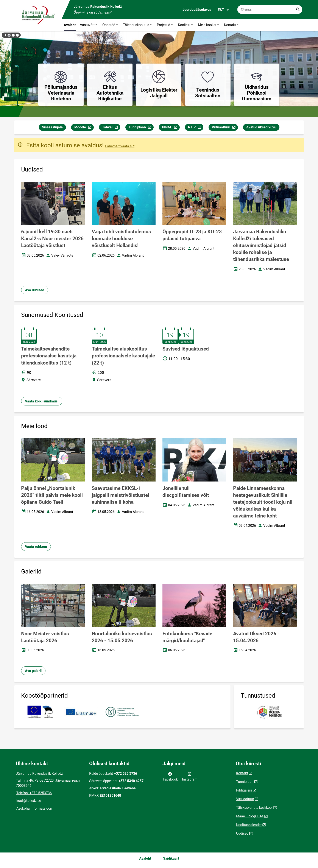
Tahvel (111, 128)
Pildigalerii (244, 790)
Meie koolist (209, 25)
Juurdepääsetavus (197, 10)
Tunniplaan (141, 128)
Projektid (165, 25)
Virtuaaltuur (225, 128)
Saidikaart (171, 858)
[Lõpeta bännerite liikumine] (4, 35)
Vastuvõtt (89, 25)
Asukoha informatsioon (34, 808)
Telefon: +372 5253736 (34, 793)
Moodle (84, 128)
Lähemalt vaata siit (120, 146)
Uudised (242, 833)
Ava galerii (33, 671)
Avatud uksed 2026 (261, 127)
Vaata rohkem (36, 547)
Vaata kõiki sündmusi (42, 401)
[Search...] (298, 9)
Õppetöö (111, 25)
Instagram (190, 776)
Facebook (170, 776)
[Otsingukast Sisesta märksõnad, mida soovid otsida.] (270, 9)
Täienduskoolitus (138, 25)
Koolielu (186, 25)
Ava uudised (35, 290)
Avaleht (70, 25)
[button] (9, 35)
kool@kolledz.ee (29, 801)
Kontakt (232, 25)
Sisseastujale (52, 127)
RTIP (196, 128)
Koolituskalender (249, 825)
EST (224, 10)
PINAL (171, 128)
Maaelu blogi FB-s (250, 816)
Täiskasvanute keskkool (254, 808)
